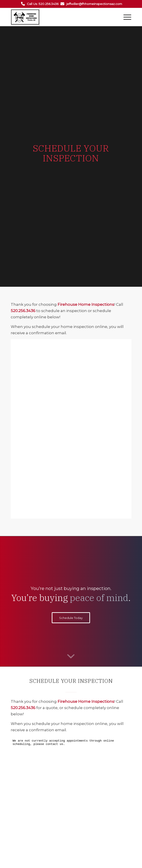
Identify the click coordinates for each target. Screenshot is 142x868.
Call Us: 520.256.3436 (43, 4)
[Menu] (125, 17)
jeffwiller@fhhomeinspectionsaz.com (94, 4)
